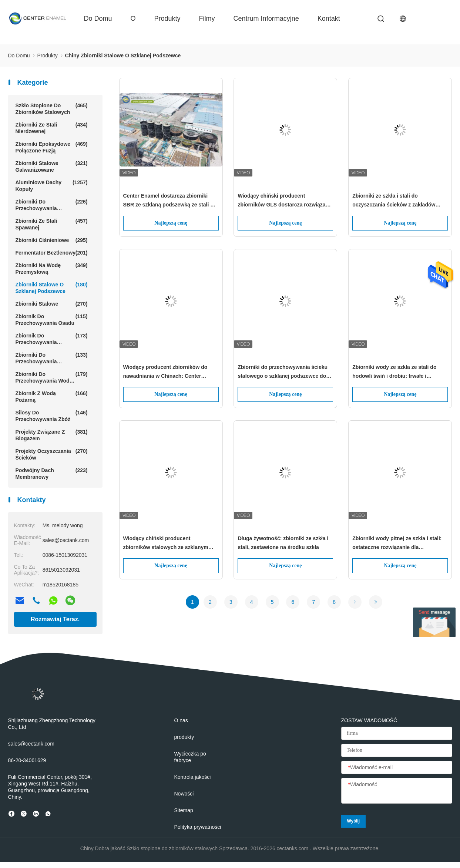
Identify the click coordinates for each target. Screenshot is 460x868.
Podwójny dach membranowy (52, 473)
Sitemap (184, 810)
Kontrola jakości (193, 777)
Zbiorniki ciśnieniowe (52, 240)
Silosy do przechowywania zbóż (52, 416)
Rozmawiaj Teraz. (55, 619)
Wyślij (353, 821)
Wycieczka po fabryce (190, 757)
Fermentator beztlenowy (52, 253)
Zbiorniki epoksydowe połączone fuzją (52, 147)
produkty (167, 18)
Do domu (98, 18)
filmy (207, 18)
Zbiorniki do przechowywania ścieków (52, 205)
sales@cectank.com (31, 744)
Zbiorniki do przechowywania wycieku (52, 358)
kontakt (329, 18)
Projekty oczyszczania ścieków (52, 454)
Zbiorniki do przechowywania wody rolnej (52, 377)
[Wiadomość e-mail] (397, 768)
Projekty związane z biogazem (52, 435)
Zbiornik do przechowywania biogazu (52, 339)
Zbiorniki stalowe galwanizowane (52, 166)
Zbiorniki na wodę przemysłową (52, 268)
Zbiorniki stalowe (52, 304)
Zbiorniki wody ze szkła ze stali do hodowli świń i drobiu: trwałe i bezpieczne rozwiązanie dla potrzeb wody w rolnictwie (396, 372)
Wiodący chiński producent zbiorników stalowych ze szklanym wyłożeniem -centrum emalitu (166, 544)
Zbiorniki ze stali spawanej (52, 224)
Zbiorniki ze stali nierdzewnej (52, 128)
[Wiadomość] (397, 791)
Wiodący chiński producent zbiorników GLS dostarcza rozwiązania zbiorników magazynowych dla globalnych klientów (285, 201)
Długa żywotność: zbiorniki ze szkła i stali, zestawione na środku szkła (283, 543)
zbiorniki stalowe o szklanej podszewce (52, 288)
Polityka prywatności (198, 827)
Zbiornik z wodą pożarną (52, 396)
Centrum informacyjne (266, 18)
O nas (181, 720)
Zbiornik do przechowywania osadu (52, 319)
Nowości (184, 794)
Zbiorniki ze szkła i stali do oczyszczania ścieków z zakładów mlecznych (394, 201)
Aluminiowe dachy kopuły (52, 186)
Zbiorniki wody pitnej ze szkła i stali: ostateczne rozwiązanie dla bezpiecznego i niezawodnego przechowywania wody (397, 544)
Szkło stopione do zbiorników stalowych (52, 109)
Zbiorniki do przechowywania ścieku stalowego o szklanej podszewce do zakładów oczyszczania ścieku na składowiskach (283, 372)
